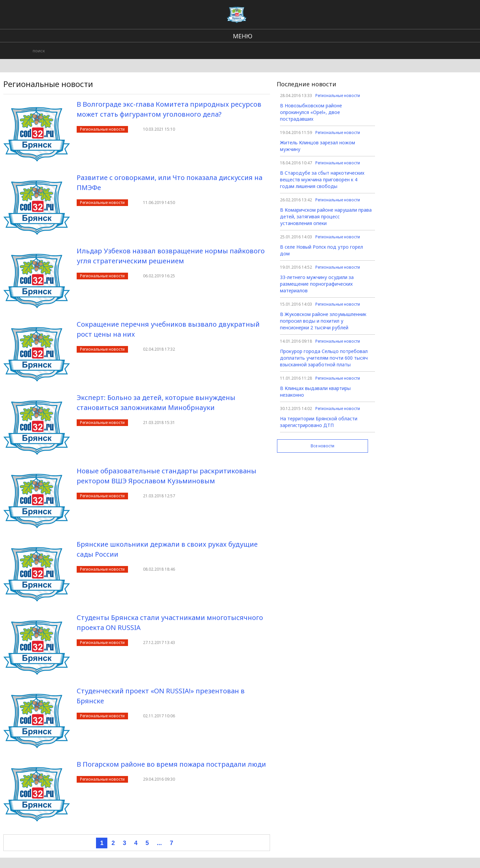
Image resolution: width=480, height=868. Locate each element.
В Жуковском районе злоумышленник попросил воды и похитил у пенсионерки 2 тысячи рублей (323, 321)
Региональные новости (102, 129)
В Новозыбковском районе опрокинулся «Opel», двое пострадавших (311, 112)
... (159, 843)
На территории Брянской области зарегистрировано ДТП (319, 422)
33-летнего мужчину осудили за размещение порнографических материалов (317, 284)
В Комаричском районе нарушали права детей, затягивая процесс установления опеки (326, 216)
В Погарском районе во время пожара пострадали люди (171, 764)
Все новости (322, 446)
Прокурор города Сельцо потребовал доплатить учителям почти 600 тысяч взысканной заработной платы (324, 358)
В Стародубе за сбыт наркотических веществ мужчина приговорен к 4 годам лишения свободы (322, 179)
